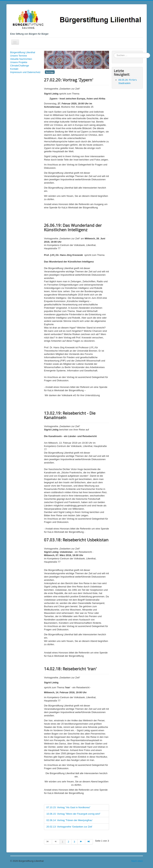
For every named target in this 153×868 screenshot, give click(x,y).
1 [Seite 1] (63, 842)
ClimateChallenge (20, 66)
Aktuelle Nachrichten (21, 59)
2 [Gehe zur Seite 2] (68, 842)
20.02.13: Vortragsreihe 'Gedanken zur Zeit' (69, 827)
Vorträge (50, 72)
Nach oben (137, 861)
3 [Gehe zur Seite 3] (74, 842)
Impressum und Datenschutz (25, 72)
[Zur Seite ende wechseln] (89, 842)
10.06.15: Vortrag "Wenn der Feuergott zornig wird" (73, 814)
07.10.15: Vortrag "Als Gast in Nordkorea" (68, 807)
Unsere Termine (19, 56)
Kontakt (14, 69)
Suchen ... (114, 53)
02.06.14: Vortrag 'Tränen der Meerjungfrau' (69, 820)
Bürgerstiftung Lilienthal (23, 52)
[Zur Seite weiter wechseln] (81, 842)
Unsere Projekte (19, 62)
